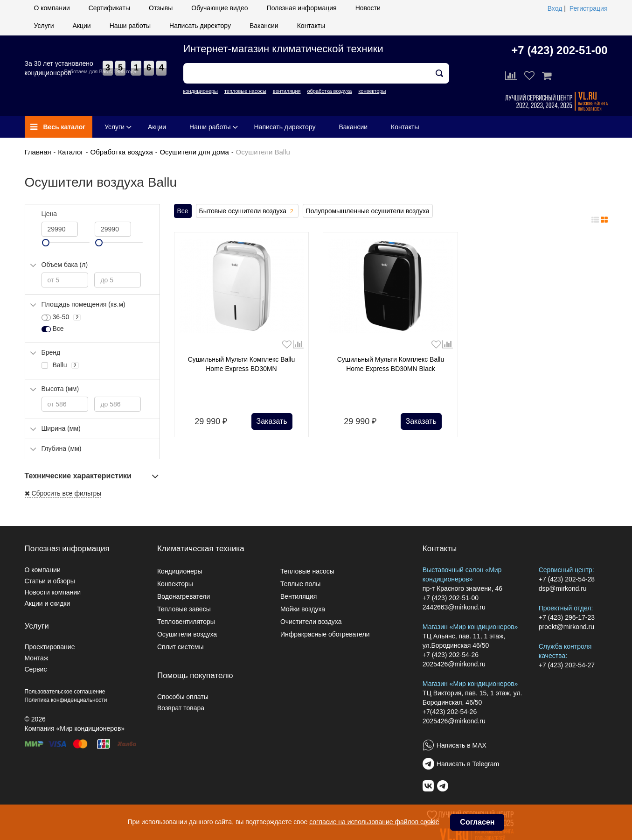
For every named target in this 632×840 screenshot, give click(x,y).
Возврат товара (181, 708)
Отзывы (161, 8)
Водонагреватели (184, 596)
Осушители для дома (194, 152)
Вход (555, 8)
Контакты (311, 26)
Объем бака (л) (65, 265)
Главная (38, 152)
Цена (49, 214)
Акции (82, 26)
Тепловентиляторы (186, 622)
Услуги (44, 26)
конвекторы (372, 91)
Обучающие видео (219, 8)
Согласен (477, 822)
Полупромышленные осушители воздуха (368, 211)
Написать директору (200, 26)
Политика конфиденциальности (66, 700)
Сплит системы (181, 647)
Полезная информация (302, 8)
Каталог (71, 152)
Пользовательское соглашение (65, 692)
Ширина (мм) (61, 428)
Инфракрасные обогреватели (325, 634)
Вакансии (264, 26)
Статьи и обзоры (50, 581)
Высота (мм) (60, 389)
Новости (368, 8)
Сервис (36, 669)
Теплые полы (300, 584)
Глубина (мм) (62, 448)
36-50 (61, 317)
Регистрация (589, 8)
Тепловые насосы (307, 571)
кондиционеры (201, 91)
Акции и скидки (48, 603)
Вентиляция (299, 596)
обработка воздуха (329, 91)
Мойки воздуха (303, 609)
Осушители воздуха (187, 634)
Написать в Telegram (468, 764)
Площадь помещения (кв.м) (83, 304)
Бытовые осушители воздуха (247, 211)
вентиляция (287, 91)
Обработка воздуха (121, 152)
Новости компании (53, 592)
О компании (52, 8)
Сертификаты (109, 8)
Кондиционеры (180, 571)
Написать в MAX (462, 745)
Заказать (272, 421)
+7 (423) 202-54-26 (451, 655)
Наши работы (130, 26)
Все (183, 211)
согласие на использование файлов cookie (374, 822)
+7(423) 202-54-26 (450, 712)
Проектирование (50, 647)
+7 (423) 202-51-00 (559, 50)
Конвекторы (175, 584)
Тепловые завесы (184, 609)
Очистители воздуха (311, 622)
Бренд (51, 352)
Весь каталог (58, 127)
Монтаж (37, 658)
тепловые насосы (245, 91)
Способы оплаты (183, 697)
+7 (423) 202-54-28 (567, 579)
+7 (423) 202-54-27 (567, 665)
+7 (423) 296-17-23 (567, 617)
